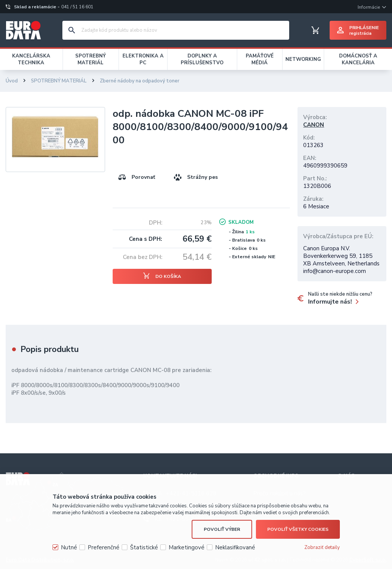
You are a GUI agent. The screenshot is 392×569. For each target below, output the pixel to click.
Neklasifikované (235, 547)
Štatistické (144, 547)
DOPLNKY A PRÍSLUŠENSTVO (202, 59)
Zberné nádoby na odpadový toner (140, 81)
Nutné (69, 547)
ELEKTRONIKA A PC (143, 59)
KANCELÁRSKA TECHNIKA (31, 59)
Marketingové (187, 547)
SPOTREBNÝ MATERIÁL (91, 59)
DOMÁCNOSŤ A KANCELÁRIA (358, 59)
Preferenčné (104, 547)
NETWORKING (303, 59)
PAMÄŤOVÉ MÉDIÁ (260, 59)
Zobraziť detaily (322, 547)
